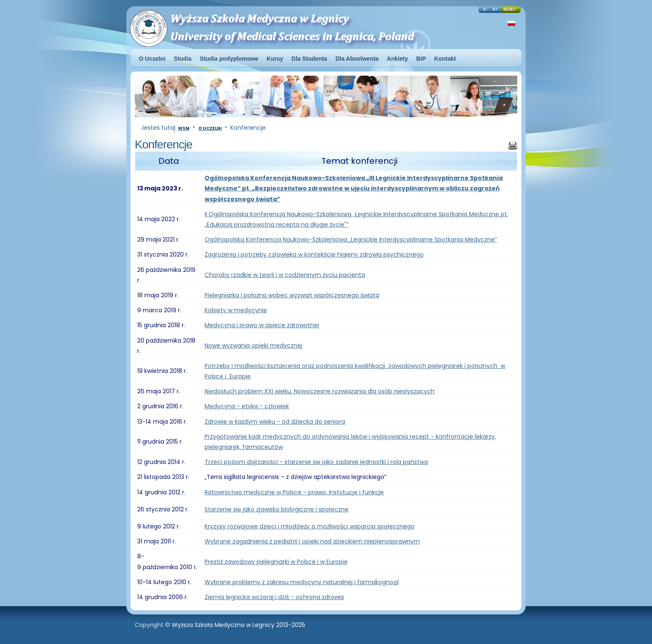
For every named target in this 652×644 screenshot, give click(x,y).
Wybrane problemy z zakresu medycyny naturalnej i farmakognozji (302, 582)
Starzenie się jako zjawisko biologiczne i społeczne (277, 509)
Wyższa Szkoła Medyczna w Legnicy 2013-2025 (238, 625)
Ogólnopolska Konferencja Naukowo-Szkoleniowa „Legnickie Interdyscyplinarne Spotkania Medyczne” (351, 239)
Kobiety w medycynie (236, 310)
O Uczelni (210, 128)
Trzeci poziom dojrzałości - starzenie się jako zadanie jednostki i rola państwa (316, 462)
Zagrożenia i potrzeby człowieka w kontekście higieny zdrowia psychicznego (314, 254)
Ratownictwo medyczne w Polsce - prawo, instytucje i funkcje (294, 492)
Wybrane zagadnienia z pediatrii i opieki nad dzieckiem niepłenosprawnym (312, 541)
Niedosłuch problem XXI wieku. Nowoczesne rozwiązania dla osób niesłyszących (320, 391)
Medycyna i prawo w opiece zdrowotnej (262, 325)
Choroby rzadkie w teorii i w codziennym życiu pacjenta (285, 275)
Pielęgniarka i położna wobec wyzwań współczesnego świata (292, 295)
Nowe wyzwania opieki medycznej (253, 345)
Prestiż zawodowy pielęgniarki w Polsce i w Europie (276, 562)
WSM (184, 128)
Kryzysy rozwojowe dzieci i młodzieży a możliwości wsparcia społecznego (310, 526)
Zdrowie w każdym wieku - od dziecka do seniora (275, 422)
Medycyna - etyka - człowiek (247, 406)
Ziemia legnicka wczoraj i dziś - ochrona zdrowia (274, 597)
